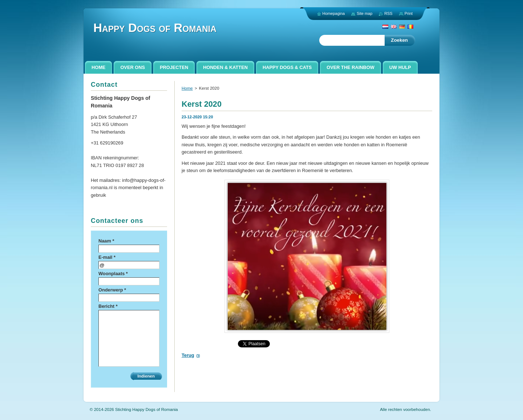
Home (187, 88)
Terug (188, 355)
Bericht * (108, 306)
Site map (364, 13)
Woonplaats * (113, 274)
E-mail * (107, 257)
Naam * (106, 241)
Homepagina (334, 13)
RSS (388, 13)
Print (409, 13)
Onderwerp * (112, 290)
